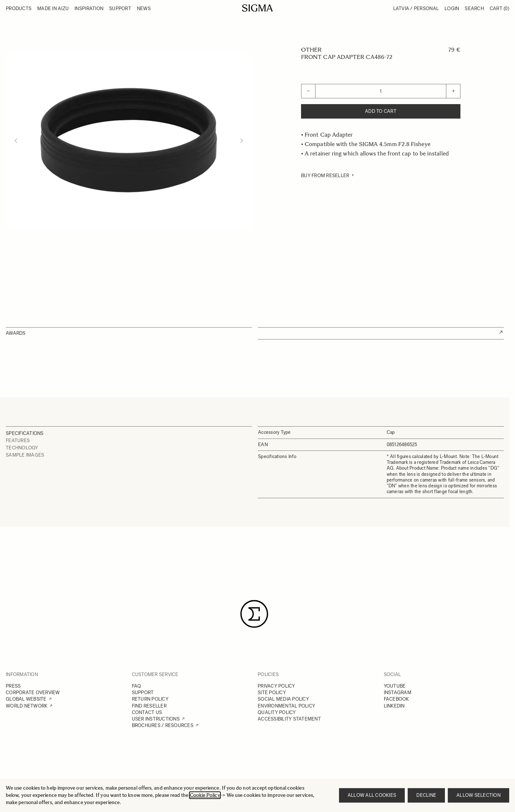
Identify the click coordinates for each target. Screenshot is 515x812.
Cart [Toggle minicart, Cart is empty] (499, 8)
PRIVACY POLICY (276, 686)
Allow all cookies (372, 795)
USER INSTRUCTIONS (156, 719)
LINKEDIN (394, 706)
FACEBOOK (396, 699)
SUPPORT (143, 693)
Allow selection (478, 795)
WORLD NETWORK (27, 706)
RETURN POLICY (150, 699)
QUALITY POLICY (277, 712)
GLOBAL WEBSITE (26, 699)
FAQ (137, 686)
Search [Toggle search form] (474, 8)
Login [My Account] (452, 8)
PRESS (13, 686)
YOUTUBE (395, 686)
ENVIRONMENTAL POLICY (286, 706)
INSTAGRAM (398, 693)
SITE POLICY (272, 693)
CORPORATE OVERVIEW (33, 693)
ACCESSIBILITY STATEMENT (289, 719)
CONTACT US (147, 712)
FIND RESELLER (149, 706)
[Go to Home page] (257, 8)
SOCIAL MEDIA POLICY (283, 699)
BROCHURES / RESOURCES (163, 725)
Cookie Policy (205, 795)
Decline (426, 795)
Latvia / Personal (416, 8)
